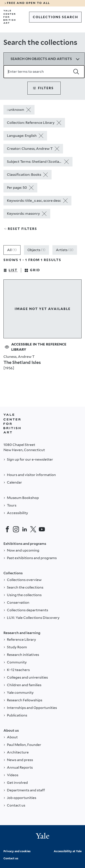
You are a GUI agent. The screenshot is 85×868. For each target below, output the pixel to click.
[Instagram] (16, 529)
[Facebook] (7, 529)
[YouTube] (42, 529)
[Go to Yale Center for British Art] (9, 17)
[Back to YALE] (12, 424)
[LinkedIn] (25, 529)
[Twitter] (33, 529)
